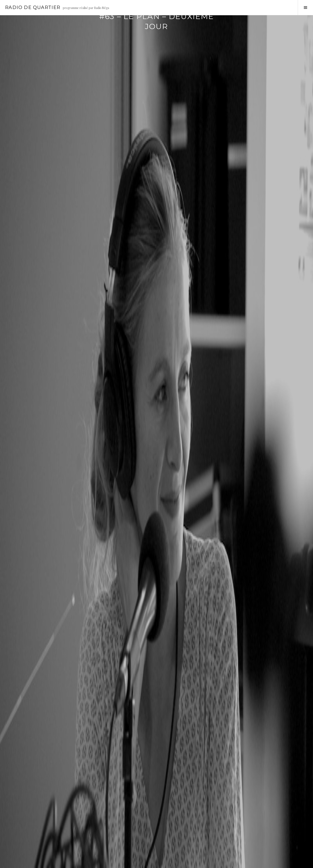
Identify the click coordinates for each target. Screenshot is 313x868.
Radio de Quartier (33, 7)
